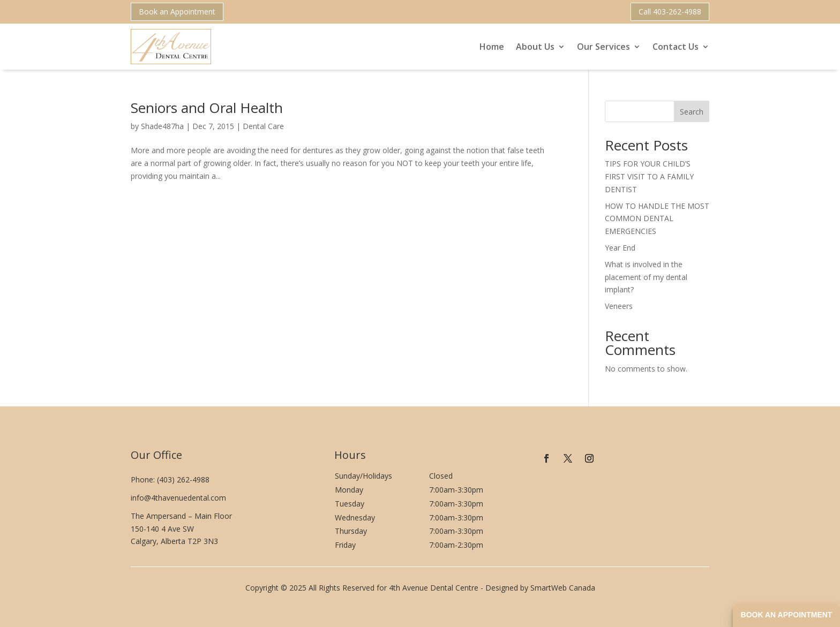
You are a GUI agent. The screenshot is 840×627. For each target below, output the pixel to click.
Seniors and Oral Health (207, 108)
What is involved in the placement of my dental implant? (646, 277)
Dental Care (263, 126)
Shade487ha (162, 126)
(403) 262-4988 (183, 479)
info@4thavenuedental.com (178, 498)
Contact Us (676, 47)
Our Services (603, 47)
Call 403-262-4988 (670, 12)
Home (492, 47)
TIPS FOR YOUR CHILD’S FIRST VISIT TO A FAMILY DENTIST (649, 176)
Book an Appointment (177, 12)
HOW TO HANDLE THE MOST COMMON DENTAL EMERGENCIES (657, 219)
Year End (620, 248)
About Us (535, 47)
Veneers (619, 306)
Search (692, 112)
